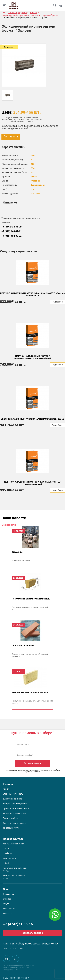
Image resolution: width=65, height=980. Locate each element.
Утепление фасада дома (14, 813)
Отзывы (7, 899)
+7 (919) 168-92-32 (11, 236)
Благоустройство (11, 818)
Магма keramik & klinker (14, 844)
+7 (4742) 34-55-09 (11, 227)
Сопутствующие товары (14, 823)
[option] (24, 65)
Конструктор (9, 909)
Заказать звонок (33, 763)
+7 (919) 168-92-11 (11, 231)
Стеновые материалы (13, 794)
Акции (6, 904)
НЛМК (6, 863)
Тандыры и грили (11, 828)
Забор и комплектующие (15, 804)
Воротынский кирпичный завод (15, 869)
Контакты (7, 914)
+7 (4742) (18, 924)
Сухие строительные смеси (16, 808)
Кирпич (6, 789)
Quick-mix (8, 853)
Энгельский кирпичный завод (14, 877)
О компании (9, 894)
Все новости (9, 525)
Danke (6, 849)
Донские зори (10, 858)
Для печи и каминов (12, 799)
